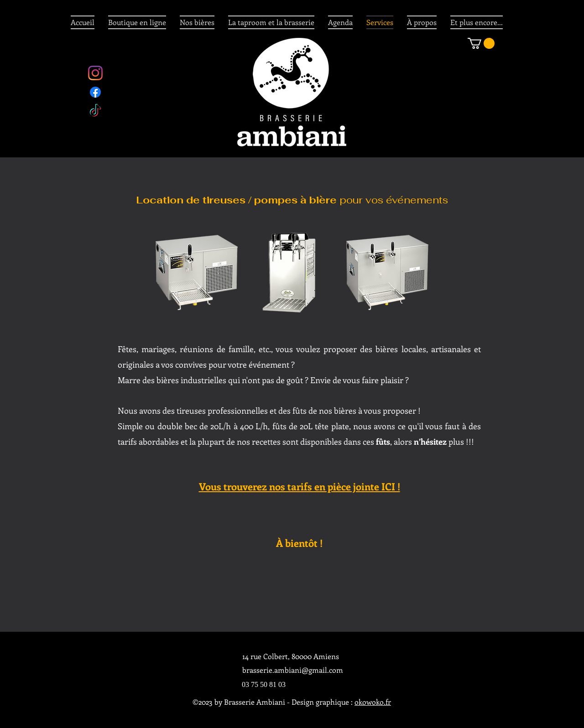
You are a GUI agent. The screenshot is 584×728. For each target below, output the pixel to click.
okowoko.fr (373, 702)
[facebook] (95, 92)
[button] (481, 43)
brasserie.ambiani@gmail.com (293, 670)
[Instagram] (95, 73)
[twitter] (95, 111)
